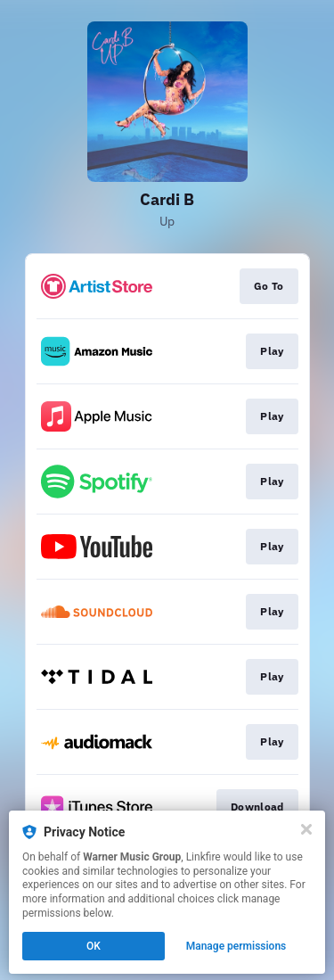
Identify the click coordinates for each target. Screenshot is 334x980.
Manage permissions (236, 946)
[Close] (306, 829)
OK (94, 946)
